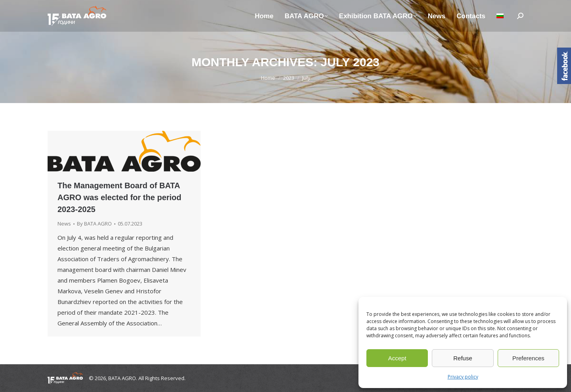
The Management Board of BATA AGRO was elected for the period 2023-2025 (119, 197)
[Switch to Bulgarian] (500, 16)
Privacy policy (463, 377)
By (94, 224)
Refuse (463, 358)
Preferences (528, 358)
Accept (397, 358)
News (64, 224)
